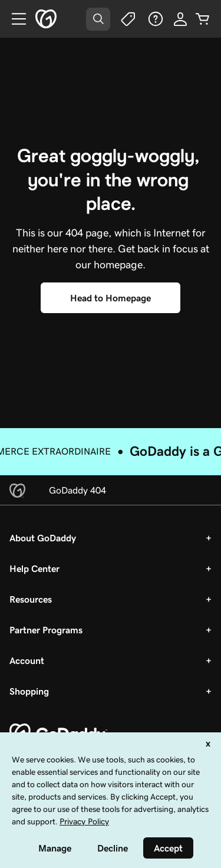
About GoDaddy (43, 538)
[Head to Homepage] (111, 298)
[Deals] (127, 19)
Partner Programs (46, 630)
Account (27, 660)
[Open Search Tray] (98, 19)
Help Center (34, 568)
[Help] (156, 19)
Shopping (29, 691)
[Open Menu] (14, 19)
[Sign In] (180, 19)
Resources (31, 599)
